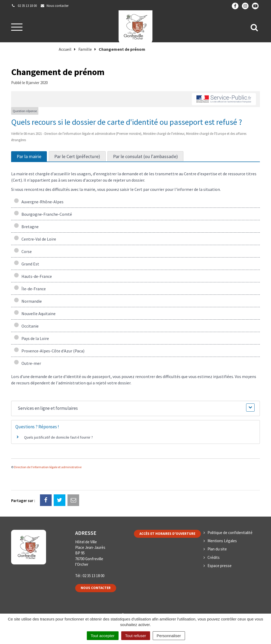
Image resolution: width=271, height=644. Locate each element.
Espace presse (220, 566)
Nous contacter (96, 588)
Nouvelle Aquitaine (35, 314)
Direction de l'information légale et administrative (48, 467)
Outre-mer (27, 363)
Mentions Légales (222, 541)
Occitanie (26, 326)
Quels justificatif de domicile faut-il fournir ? (58, 437)
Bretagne (26, 227)
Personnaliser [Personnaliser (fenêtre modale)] (169, 636)
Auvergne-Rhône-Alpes (39, 202)
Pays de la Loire (31, 338)
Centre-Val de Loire (35, 239)
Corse (23, 251)
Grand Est (26, 264)
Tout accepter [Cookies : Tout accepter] (103, 636)
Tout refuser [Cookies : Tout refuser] (136, 636)
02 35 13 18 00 (93, 576)
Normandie (28, 301)
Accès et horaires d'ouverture (167, 534)
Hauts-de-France (33, 276)
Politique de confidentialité (230, 533)
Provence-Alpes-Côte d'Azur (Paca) (49, 351)
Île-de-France (30, 289)
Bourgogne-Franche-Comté (43, 214)
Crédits (214, 557)
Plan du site (217, 549)
